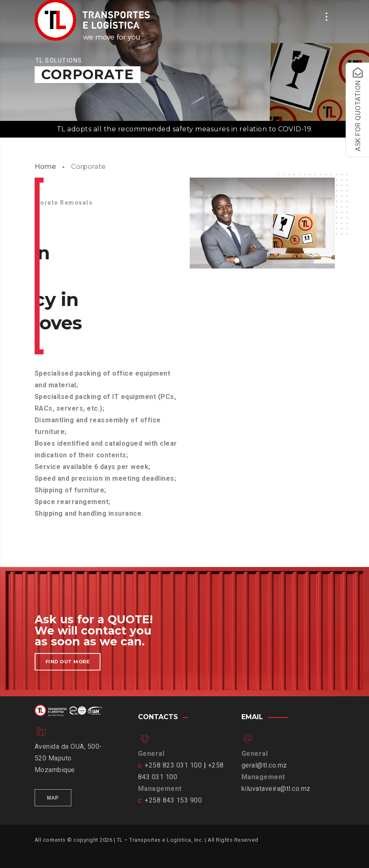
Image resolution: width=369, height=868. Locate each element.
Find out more (68, 667)
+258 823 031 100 (173, 765)
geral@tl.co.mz (264, 765)
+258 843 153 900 (173, 800)
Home (45, 167)
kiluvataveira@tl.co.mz (276, 789)
